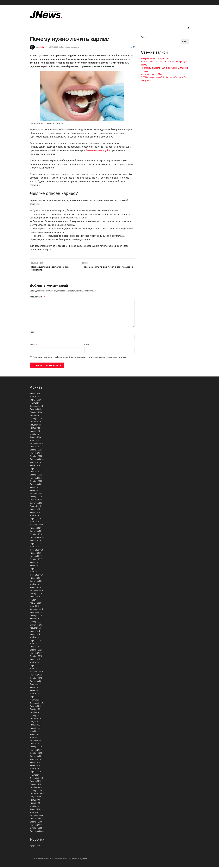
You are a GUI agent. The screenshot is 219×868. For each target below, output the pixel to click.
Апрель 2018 (36, 544)
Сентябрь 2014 (37, 626)
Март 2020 (35, 522)
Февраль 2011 (36, 741)
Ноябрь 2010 (36, 750)
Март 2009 (35, 813)
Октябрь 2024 (36, 419)
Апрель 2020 (36, 519)
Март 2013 (35, 669)
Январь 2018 (36, 554)
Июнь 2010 (35, 766)
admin (41, 47)
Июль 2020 (35, 510)
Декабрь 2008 (36, 822)
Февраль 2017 (36, 575)
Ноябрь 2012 (36, 675)
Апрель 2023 (36, 469)
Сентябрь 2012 (37, 682)
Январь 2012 (36, 707)
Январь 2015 (36, 613)
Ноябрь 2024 (36, 416)
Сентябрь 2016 (37, 582)
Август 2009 (35, 797)
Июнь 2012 (35, 691)
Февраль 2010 (36, 779)
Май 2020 (34, 516)
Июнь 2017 (35, 566)
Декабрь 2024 (36, 413)
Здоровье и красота (70, 47)
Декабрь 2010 (36, 747)
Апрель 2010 (36, 772)
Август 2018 (35, 541)
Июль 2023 (35, 466)
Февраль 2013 (36, 672)
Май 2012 (34, 694)
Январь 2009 (36, 819)
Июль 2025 (35, 394)
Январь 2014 (36, 647)
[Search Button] (188, 28)
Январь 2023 (36, 472)
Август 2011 (35, 722)
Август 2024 (35, 425)
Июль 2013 (35, 660)
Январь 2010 (36, 782)
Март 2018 (35, 547)
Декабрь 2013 (36, 651)
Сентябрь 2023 (37, 460)
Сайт (87, 345)
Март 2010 (35, 775)
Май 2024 (34, 435)
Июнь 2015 (35, 597)
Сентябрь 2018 (37, 538)
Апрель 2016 (36, 588)
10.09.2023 (53, 47)
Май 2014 (34, 638)
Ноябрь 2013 (36, 654)
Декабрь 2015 (36, 594)
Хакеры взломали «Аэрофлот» (155, 58)
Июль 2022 (35, 488)
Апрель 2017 (36, 569)
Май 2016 (34, 585)
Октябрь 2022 (36, 482)
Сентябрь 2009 (37, 794)
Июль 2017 (35, 563)
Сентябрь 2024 (37, 422)
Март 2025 (35, 404)
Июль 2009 (35, 800)
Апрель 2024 (36, 438)
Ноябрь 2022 (36, 479)
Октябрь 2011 (36, 716)
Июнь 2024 (35, 432)
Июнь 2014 (35, 635)
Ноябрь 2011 (36, 713)
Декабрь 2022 (36, 475)
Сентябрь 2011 (37, 719)
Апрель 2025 (36, 400)
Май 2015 (34, 600)
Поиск (144, 37)
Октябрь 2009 (36, 791)
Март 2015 (35, 607)
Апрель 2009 (36, 810)
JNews (38, 859)
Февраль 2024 (36, 444)
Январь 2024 (36, 447)
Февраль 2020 (36, 525)
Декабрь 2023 (36, 450)
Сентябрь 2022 (37, 485)
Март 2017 (35, 572)
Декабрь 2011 (36, 710)
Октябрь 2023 (36, 457)
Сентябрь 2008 (37, 832)
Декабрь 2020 (36, 497)
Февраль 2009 (36, 816)
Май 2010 (34, 769)
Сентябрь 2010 (37, 757)
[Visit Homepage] (46, 15)
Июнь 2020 (35, 513)
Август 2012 (35, 685)
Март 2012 (35, 700)
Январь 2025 (36, 410)
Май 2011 (34, 732)
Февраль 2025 (36, 407)
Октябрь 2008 (36, 829)
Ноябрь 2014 (36, 619)
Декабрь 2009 (36, 785)
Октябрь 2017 (36, 560)
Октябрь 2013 (36, 657)
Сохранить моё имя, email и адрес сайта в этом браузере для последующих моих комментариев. (80, 358)
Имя (33, 333)
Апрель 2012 (36, 697)
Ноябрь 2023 (36, 454)
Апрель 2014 (36, 641)
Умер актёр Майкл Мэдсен (153, 74)
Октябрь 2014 (36, 622)
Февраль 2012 (36, 704)
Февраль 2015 (36, 610)
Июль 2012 (35, 688)
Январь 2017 (36, 579)
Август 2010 (35, 760)
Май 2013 (34, 663)
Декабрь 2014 (36, 616)
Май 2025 (34, 397)
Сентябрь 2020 (37, 504)
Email (33, 345)
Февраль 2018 (36, 550)
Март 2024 (35, 441)
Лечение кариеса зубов (98, 150)
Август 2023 (35, 463)
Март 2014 (35, 644)
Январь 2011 (36, 744)
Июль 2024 (35, 429)
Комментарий (37, 297)
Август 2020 (35, 507)
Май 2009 (34, 807)
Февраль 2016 (36, 591)
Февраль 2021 (36, 494)
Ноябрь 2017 (36, 557)
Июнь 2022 (35, 491)
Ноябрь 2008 (36, 826)
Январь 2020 (36, 529)
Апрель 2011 (36, 735)
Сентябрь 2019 (37, 532)
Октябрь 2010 (36, 754)
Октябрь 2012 (36, 679)
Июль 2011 (35, 725)
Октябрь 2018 (36, 535)
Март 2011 (35, 738)
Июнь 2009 (35, 804)
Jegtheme (83, 859)
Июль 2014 (35, 632)
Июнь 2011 (35, 729)
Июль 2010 (35, 763)
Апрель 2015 (36, 604)
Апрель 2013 (36, 666)
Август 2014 (35, 629)
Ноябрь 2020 (36, 500)
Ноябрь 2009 (36, 788)
